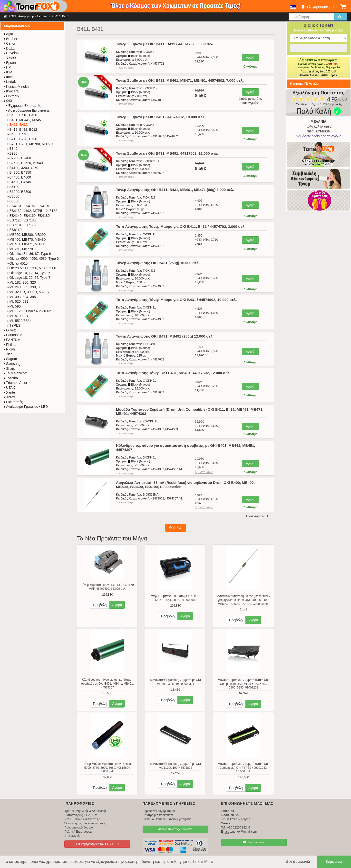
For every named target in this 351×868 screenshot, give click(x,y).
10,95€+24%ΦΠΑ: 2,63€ (206, 463)
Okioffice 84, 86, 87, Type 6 (29, 254)
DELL (9, 48)
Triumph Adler (15, 383)
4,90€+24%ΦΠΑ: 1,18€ (206, 205)
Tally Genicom (16, 373)
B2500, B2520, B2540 (25, 163)
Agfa (8, 34)
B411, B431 (61, 16)
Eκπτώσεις (205, 472)
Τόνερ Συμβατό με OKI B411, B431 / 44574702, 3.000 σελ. (165, 44)
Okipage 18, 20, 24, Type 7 (29, 278)
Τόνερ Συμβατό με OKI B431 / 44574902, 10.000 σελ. (161, 117)
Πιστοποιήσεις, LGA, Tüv (80, 815)
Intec (9, 77)
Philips (10, 345)
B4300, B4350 (19, 172)
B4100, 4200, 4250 (23, 168)
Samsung (12, 364)
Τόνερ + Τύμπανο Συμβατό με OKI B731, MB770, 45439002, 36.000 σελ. (175, 598)
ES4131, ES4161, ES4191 (29, 206)
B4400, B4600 (19, 177)
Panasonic (13, 335)
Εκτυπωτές (13, 402)
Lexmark (11, 96)
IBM (8, 72)
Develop (11, 53)
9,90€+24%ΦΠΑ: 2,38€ (206, 57)
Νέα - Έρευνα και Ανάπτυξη (82, 819)
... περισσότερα (125, 68)
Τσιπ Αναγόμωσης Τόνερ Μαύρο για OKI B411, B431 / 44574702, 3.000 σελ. (181, 226)
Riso (8, 354)
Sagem (10, 359)
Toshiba (11, 378)
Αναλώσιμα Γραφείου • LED (26, 407)
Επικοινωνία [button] (253, 842)
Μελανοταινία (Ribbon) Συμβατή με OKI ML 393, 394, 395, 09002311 (176, 682)
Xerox (9, 397)
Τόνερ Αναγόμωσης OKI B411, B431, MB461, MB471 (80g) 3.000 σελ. (175, 190)
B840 (13, 149)
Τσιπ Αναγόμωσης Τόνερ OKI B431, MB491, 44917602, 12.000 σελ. (173, 373)
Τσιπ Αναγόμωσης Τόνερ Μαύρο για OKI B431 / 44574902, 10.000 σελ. (176, 300)
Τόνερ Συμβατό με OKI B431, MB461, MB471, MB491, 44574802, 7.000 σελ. (180, 80)
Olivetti (10, 330)
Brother (10, 39)
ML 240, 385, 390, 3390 (26, 287)
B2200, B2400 (19, 158)
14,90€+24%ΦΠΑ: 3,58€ (206, 130)
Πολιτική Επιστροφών (78, 832)
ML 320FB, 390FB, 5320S (28, 292)
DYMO (10, 58)
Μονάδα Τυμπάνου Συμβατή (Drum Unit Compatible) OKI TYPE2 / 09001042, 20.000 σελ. (243, 768)
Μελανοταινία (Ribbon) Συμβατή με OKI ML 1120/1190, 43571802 (176, 766)
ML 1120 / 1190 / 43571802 (29, 311)
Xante (9, 392)
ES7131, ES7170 (22, 225)
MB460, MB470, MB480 (27, 239)
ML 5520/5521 (19, 321)
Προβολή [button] (100, 605)
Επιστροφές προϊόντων (158, 815)
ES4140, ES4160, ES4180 (29, 216)
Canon (10, 43)
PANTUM (12, 340)
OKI (13, 16)
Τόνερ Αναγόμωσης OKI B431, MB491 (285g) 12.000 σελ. (165, 336)
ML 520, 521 (18, 301)
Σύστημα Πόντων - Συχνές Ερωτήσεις (167, 819)
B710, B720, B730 (22, 139)
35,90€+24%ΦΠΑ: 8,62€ (206, 426)
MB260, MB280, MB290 (27, 235)
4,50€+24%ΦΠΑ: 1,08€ (206, 313)
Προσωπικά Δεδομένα (79, 828)
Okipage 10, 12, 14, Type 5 (29, 273)
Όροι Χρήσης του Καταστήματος (85, 823)
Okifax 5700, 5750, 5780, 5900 (32, 268)
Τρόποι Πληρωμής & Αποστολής (85, 811)
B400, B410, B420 (22, 115)
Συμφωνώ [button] (334, 862)
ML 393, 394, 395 (22, 297)
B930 (13, 153)
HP (7, 67)
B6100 (13, 187)
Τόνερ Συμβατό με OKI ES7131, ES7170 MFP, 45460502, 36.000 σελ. (107, 587)
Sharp (9, 369)
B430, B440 (17, 134)
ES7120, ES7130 (22, 220)
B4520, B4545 (19, 182)
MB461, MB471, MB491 (27, 244)
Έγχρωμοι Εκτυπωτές (23, 106)
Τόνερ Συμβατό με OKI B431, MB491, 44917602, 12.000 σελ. (167, 153)
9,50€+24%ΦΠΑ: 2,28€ (206, 386)
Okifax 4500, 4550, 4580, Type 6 (33, 259)
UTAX (9, 388)
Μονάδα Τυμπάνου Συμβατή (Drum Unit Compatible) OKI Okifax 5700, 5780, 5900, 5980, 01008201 (243, 684)
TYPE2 (14, 325)
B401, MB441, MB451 (25, 120)
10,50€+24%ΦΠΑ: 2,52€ (206, 351)
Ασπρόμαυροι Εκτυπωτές (35, 16)
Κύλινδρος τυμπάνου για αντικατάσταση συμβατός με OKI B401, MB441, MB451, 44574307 (107, 683)
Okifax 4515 (18, 263)
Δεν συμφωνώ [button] (298, 862)
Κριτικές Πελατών (305, 84)
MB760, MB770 (20, 249)
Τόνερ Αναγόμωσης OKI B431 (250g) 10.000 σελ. (158, 263)
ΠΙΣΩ (175, 528)
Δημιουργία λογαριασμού (159, 811)
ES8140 (15, 230)
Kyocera (11, 91)
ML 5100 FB (18, 316)
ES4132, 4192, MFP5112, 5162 (32, 211)
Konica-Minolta (16, 87)
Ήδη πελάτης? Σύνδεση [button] (175, 829)
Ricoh (9, 349)
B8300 (13, 201)
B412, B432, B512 (22, 130)
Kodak (10, 82)
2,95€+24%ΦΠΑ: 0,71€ (206, 240)
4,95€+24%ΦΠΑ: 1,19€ (206, 499)
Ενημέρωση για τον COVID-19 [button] (97, 844)
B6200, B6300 (19, 192)
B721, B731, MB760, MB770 (30, 144)
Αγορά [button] (117, 605)
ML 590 (14, 306)
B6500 (13, 196)
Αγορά (250, 58)
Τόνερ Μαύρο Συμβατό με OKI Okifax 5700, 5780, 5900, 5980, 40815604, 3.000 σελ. (107, 768)
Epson (10, 63)
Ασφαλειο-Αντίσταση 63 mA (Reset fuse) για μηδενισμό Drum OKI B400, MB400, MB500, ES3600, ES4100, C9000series (243, 600)
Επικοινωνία (72, 836)
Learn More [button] (203, 862)
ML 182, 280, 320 (22, 282)
